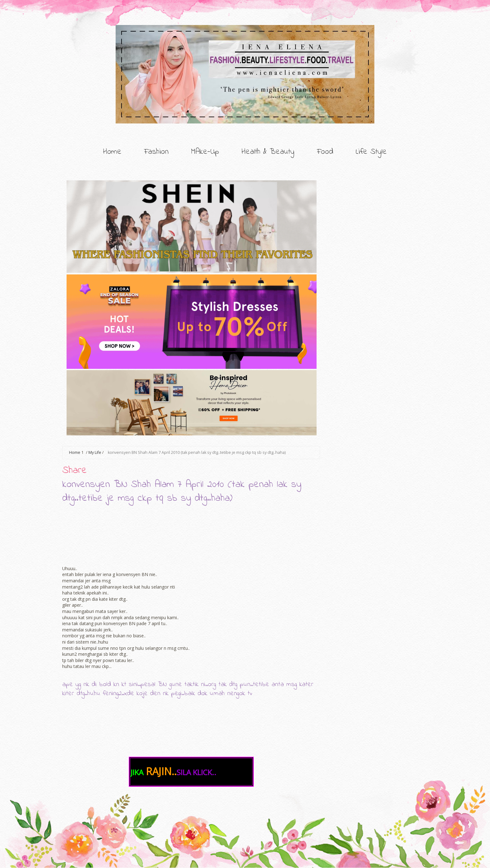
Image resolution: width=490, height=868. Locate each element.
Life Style (371, 152)
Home (112, 152)
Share (75, 471)
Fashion (156, 152)
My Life (95, 452)
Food (325, 152)
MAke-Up (205, 152)
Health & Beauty (268, 152)
